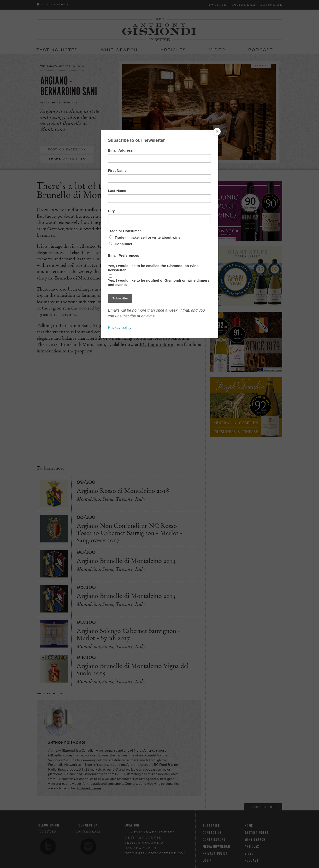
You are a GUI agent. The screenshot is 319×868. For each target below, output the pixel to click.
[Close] (217, 131)
